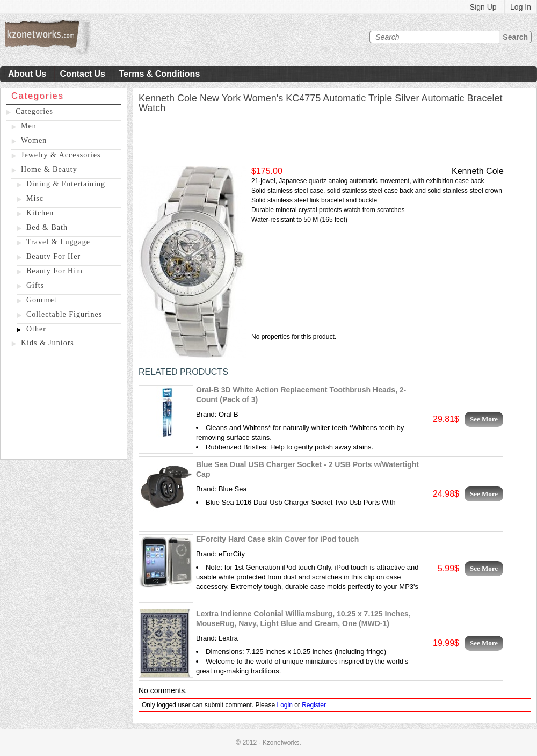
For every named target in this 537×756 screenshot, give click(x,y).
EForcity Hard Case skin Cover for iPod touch (277, 539)
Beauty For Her (53, 256)
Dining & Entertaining (66, 184)
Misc (35, 198)
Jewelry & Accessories (61, 155)
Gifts (35, 285)
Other (36, 329)
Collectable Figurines (64, 314)
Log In (521, 7)
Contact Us (83, 74)
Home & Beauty (49, 169)
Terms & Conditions (159, 74)
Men (29, 126)
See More (484, 419)
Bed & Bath (47, 227)
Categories (34, 111)
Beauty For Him (55, 271)
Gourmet (42, 300)
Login (284, 705)
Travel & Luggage (58, 242)
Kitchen (40, 213)
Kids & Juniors (48, 343)
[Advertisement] (64, 405)
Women (34, 140)
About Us (27, 74)
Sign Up (483, 7)
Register (314, 705)
